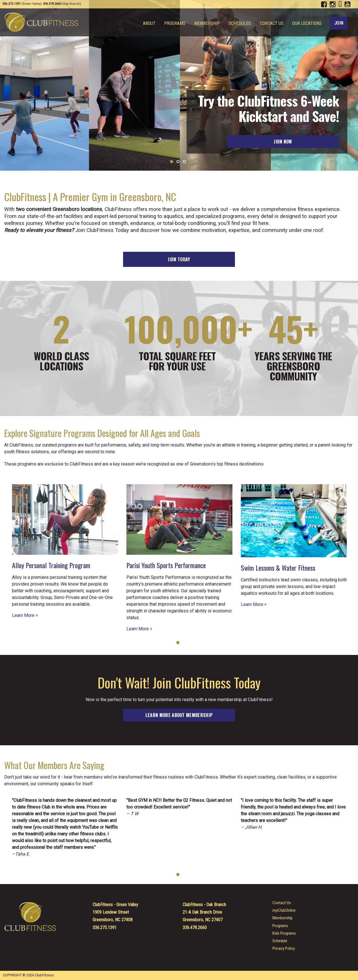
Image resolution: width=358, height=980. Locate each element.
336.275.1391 (105, 928)
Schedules (241, 23)
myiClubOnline (284, 910)
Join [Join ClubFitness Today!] (339, 23)
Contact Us (272, 23)
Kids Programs (284, 933)
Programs (176, 23)
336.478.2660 (195, 928)
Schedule (280, 941)
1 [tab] (178, 643)
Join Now (283, 142)
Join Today (179, 259)
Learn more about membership (179, 715)
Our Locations (307, 23)
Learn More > (25, 615)
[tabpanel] (65, 547)
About (151, 23)
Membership (208, 23)
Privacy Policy (284, 949)
